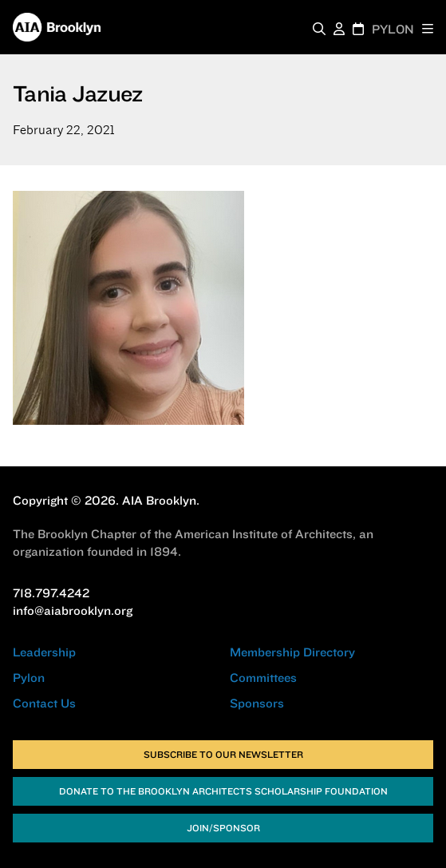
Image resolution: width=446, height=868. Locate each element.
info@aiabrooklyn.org (73, 610)
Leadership (44, 652)
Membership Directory (292, 652)
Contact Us (44, 703)
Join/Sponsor (223, 828)
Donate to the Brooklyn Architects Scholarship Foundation (223, 791)
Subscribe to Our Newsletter (223, 754)
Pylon (29, 678)
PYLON (393, 29)
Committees (263, 678)
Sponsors (257, 703)
